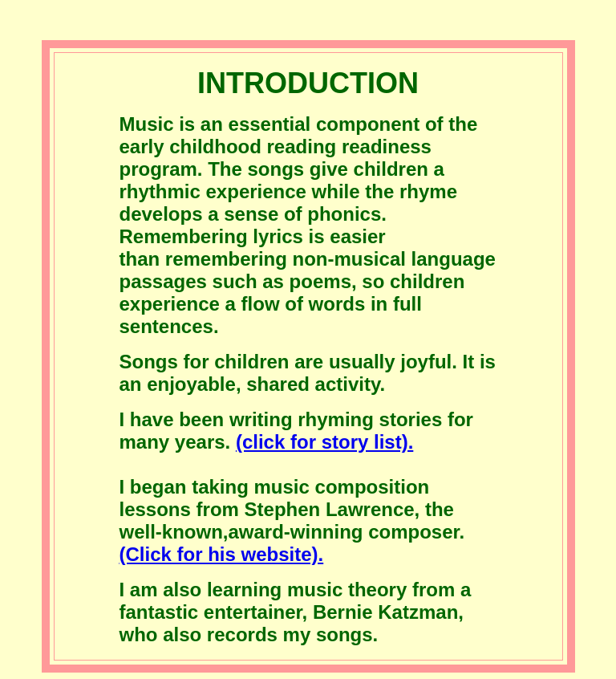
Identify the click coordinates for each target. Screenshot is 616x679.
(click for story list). (324, 442)
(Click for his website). (222, 554)
